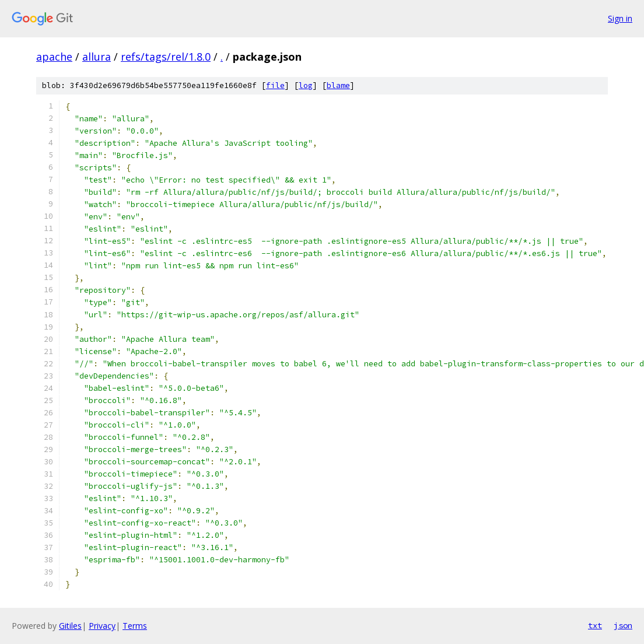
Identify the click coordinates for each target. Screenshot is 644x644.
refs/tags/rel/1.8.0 (166, 57)
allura (97, 57)
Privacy (102, 626)
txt (595, 625)
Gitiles (70, 626)
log (306, 85)
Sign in (620, 18)
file (275, 85)
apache (54, 57)
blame (338, 85)
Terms (135, 626)
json (623, 625)
